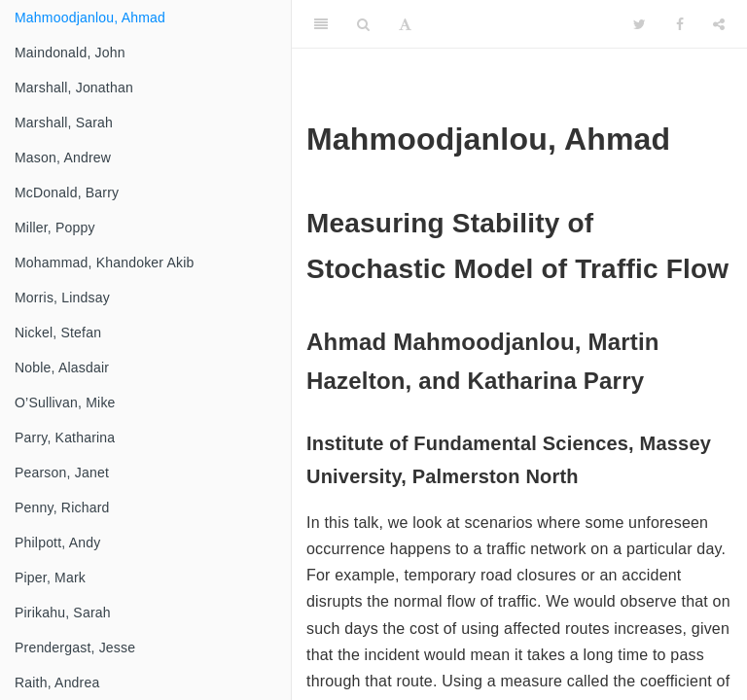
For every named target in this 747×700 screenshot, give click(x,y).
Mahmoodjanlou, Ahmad (90, 17)
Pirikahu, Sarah (63, 612)
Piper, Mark (50, 577)
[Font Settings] (405, 24)
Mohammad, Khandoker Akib (105, 262)
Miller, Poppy (55, 227)
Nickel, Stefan (58, 332)
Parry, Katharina (65, 437)
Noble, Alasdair (62, 367)
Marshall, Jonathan (74, 87)
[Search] (363, 24)
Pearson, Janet (62, 472)
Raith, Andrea (57, 682)
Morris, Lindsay (62, 297)
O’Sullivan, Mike (65, 402)
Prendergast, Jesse (75, 647)
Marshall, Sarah (64, 122)
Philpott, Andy (57, 542)
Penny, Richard (62, 507)
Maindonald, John (70, 52)
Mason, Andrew (63, 157)
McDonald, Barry (67, 192)
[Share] (719, 24)
